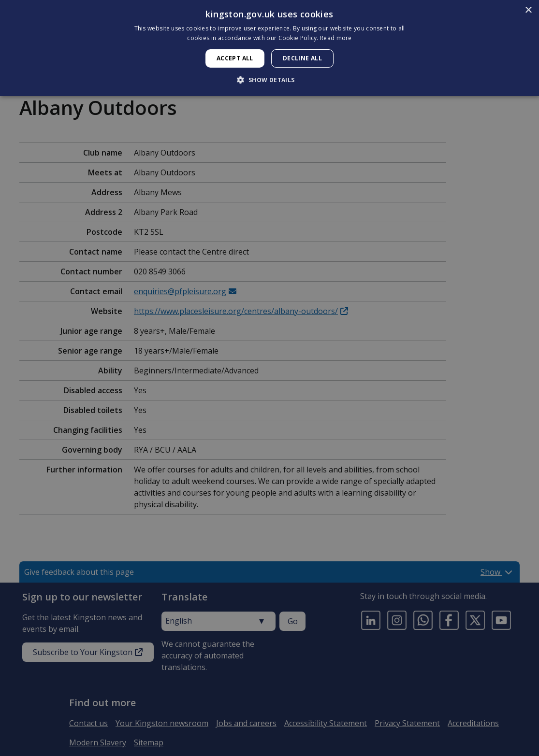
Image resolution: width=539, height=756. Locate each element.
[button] (269, 80)
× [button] (528, 10)
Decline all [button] (302, 58)
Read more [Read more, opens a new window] (336, 38)
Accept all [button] (235, 58)
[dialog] (269, 48)
